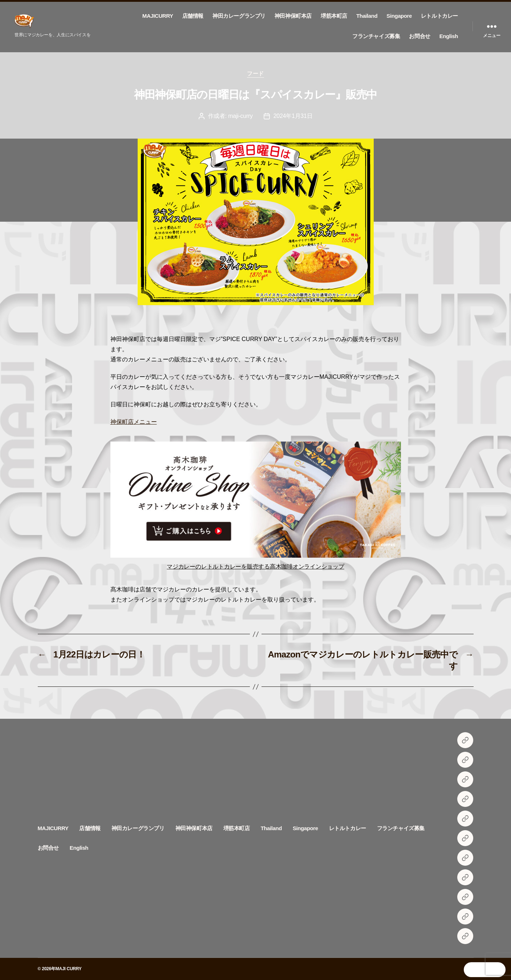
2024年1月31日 (293, 116)
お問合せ (419, 36)
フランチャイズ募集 (376, 36)
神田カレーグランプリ (239, 16)
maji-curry (240, 116)
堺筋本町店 (334, 16)
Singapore (399, 16)
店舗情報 (193, 16)
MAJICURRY (158, 16)
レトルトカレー (439, 16)
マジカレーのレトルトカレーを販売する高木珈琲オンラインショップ (255, 567)
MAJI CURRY (69, 969)
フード (255, 73)
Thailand (367, 16)
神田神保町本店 (293, 16)
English (449, 36)
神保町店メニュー (134, 422)
